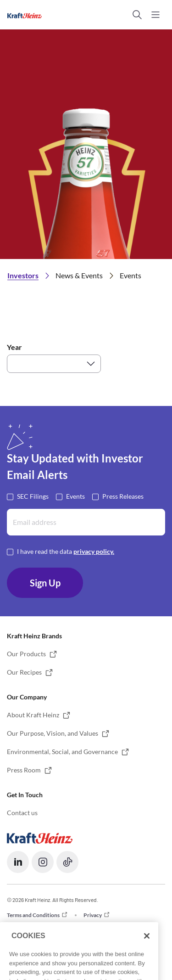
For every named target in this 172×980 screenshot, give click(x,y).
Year (14, 347)
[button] (137, 15)
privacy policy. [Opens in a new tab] (94, 551)
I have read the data (66, 551)
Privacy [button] (93, 915)
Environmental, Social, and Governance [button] (62, 752)
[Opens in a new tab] (40, 837)
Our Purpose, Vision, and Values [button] (53, 733)
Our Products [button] (26, 654)
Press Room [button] (24, 770)
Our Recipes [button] (24, 672)
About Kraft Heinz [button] (33, 715)
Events (75, 496)
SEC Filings (33, 496)
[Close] (147, 952)
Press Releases (123, 496)
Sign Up (45, 583)
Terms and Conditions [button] (33, 915)
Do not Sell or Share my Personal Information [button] (61, 927)
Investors (23, 275)
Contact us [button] (22, 813)
